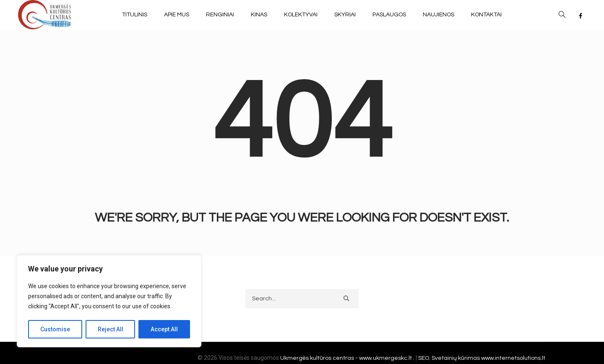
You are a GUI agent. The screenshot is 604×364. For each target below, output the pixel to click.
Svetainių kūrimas (456, 358)
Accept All (164, 329)
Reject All (111, 329)
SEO (424, 358)
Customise (55, 329)
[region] (109, 301)
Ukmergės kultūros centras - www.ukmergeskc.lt (347, 358)
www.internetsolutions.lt (513, 358)
